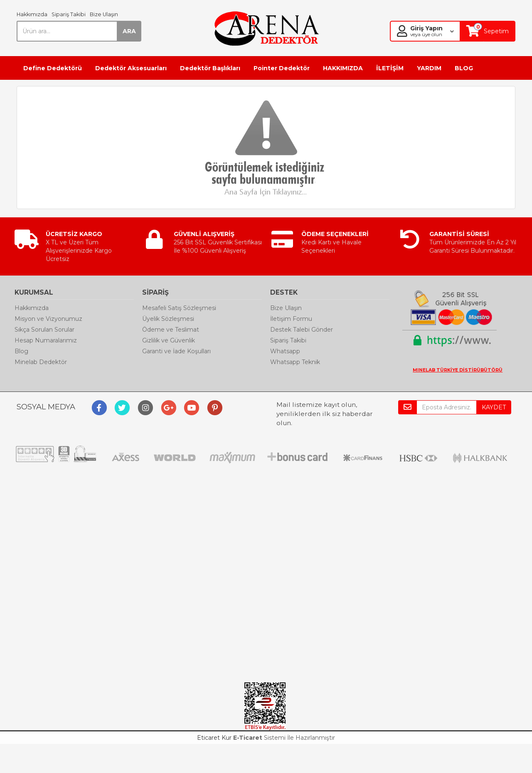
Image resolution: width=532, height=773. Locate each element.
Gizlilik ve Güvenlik (169, 340)
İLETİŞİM (390, 68)
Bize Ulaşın (104, 14)
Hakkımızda (32, 14)
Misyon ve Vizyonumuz (48, 319)
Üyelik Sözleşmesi (168, 319)
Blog (21, 351)
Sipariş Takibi (69, 14)
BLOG (464, 68)
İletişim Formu (291, 319)
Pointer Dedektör (282, 68)
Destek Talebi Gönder (302, 330)
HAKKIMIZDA (343, 68)
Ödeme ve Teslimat (171, 330)
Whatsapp (285, 351)
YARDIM (429, 68)
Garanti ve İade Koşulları (176, 351)
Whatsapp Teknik (295, 362)
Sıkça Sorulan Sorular (44, 330)
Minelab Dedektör (41, 362)
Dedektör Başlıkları (210, 68)
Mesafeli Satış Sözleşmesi (179, 308)
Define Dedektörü (53, 68)
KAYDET (494, 407)
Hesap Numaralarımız (46, 340)
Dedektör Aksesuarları (131, 68)
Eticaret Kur (214, 738)
